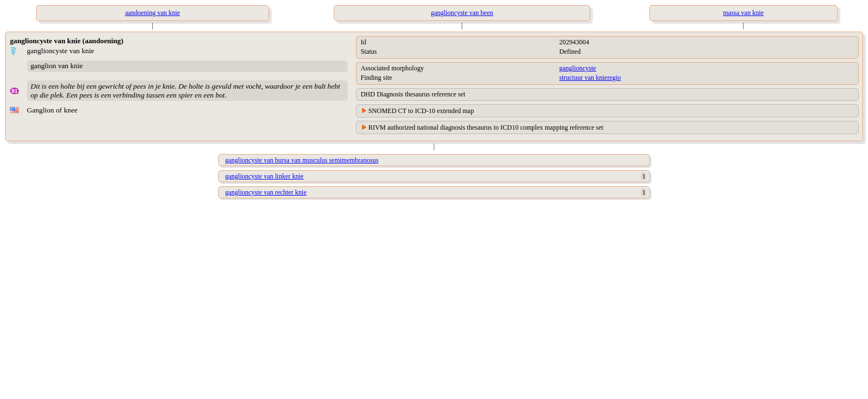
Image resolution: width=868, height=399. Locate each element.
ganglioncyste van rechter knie (266, 192)
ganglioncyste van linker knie (265, 176)
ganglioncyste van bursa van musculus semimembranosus (302, 160)
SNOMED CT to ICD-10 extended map (421, 111)
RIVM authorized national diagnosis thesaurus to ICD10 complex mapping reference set (486, 127)
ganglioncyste (578, 68)
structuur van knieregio (590, 78)
